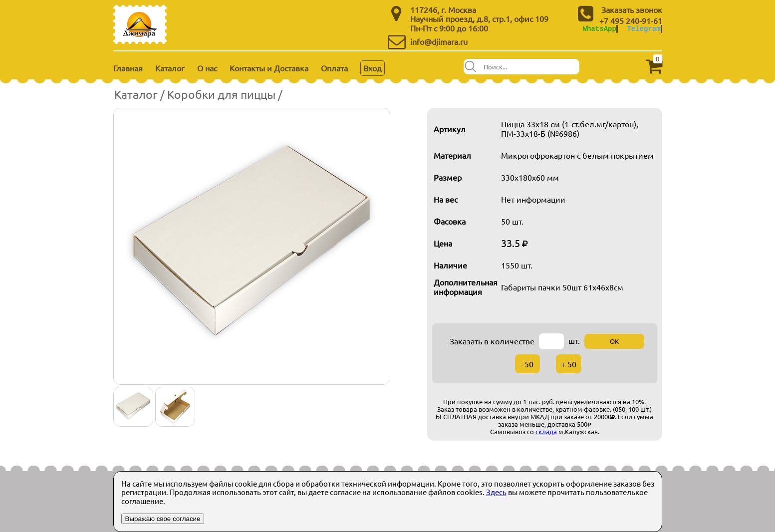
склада (546, 431)
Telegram (644, 29)
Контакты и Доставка (269, 68)
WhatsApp (600, 29)
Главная (128, 68)
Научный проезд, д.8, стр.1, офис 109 (479, 18)
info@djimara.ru (439, 41)
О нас (207, 68)
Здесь (496, 492)
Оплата (334, 68)
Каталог (170, 68)
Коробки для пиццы (221, 94)
